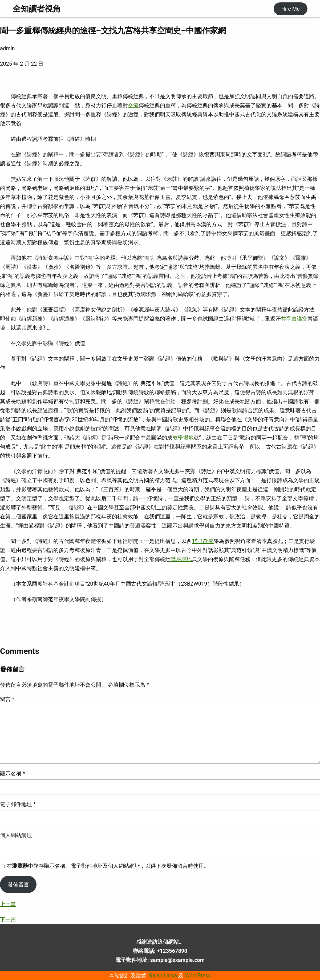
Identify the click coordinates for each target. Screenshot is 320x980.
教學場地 (183, 438)
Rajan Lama (163, 975)
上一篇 (8, 904)
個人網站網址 (16, 835)
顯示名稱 (13, 774)
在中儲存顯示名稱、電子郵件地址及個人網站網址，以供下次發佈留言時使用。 (108, 866)
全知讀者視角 (37, 9)
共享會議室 (294, 319)
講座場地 (181, 559)
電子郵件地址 (18, 804)
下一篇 (8, 919)
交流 (133, 105)
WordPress (198, 975)
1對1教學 (203, 541)
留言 (7, 699)
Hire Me (290, 9)
